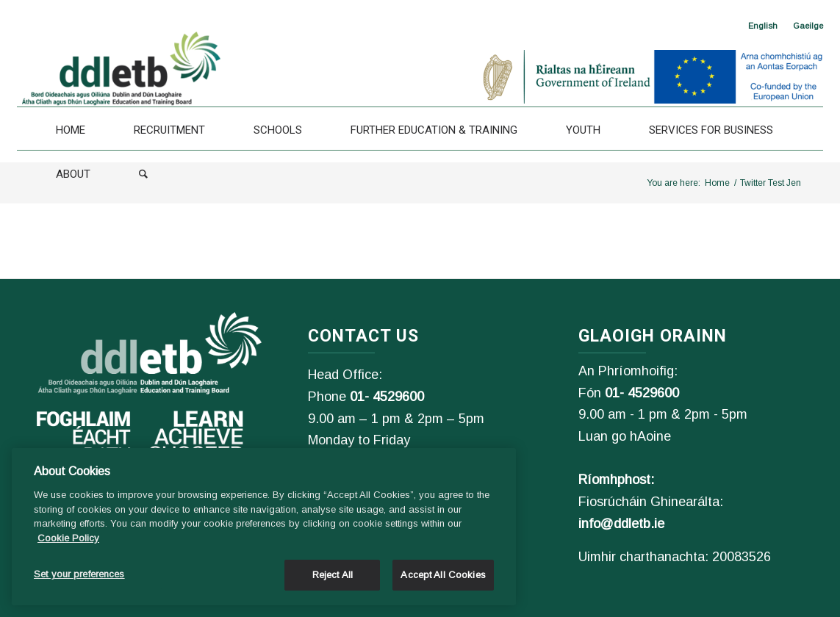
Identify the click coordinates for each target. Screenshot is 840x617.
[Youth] (583, 130)
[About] (73, 174)
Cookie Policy (68, 538)
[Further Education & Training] (434, 130)
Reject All (333, 575)
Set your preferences (79, 574)
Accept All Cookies (443, 575)
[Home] (71, 130)
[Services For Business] (711, 130)
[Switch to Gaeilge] (808, 26)
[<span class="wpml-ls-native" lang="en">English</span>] (763, 26)
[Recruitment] (169, 130)
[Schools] (278, 130)
